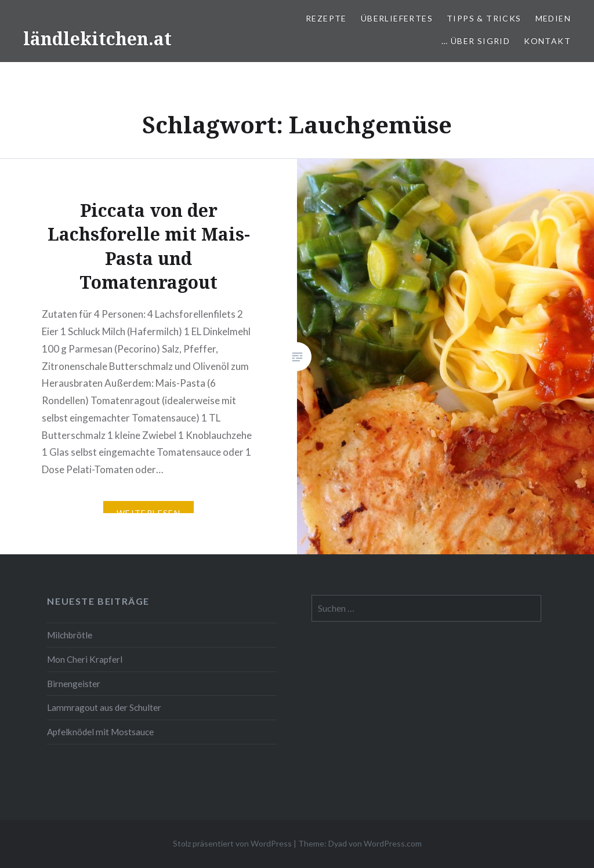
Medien (553, 18)
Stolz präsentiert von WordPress (232, 843)
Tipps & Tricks (484, 18)
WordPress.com (393, 843)
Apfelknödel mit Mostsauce (100, 732)
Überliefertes (397, 18)
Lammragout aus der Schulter (104, 707)
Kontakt (547, 41)
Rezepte (326, 18)
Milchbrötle (70, 635)
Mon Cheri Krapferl (85, 659)
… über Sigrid (476, 41)
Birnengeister (74, 684)
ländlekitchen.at (97, 39)
